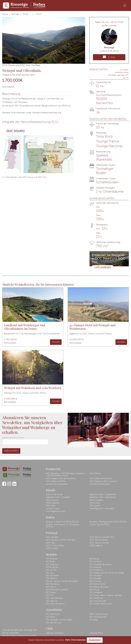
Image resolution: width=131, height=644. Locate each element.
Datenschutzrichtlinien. (27, 636)
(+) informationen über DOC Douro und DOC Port (24, 177)
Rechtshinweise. (9, 636)
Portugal (15, 14)
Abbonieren (11, 451)
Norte (25, 14)
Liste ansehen (103, 268)
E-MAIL (109, 57)
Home (5, 14)
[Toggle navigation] (125, 6)
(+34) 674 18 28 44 (109, 51)
